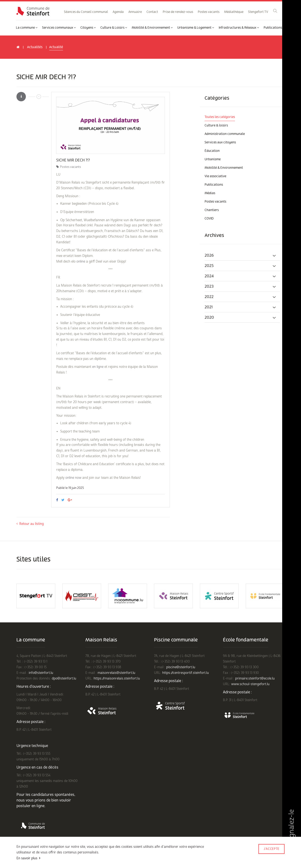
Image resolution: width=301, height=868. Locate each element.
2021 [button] (240, 307)
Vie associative (215, 176)
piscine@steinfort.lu (181, 667)
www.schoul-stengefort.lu (250, 684)
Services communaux (59, 28)
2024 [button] (240, 276)
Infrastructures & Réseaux (239, 28)
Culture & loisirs (216, 126)
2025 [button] (240, 266)
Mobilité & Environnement (152, 28)
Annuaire (135, 12)
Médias (210, 193)
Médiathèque (234, 12)
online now (74, 478)
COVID (209, 219)
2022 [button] (240, 297)
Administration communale (225, 134)
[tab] (242, 255)
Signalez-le (291, 832)
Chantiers (212, 210)
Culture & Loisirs (114, 28)
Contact (152, 12)
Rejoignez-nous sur (30, 862)
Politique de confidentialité (70, 856)
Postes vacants (209, 12)
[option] (111, 125)
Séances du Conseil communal (86, 12)
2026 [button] (240, 255)
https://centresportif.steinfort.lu (186, 673)
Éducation (212, 151)
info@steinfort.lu (41, 673)
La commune (27, 28)
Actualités (35, 47)
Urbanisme (213, 159)
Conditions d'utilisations (32, 856)
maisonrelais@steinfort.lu (116, 673)
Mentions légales (103, 856)
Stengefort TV (258, 12)
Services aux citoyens (220, 142)
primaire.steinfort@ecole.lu (255, 678)
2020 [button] (240, 318)
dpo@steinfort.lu (64, 678)
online (81, 261)
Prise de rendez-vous (178, 12)
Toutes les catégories (220, 117)
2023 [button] (240, 287)
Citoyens (88, 28)
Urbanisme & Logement (196, 28)
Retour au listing (30, 524)
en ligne (98, 367)
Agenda (118, 12)
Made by (271, 855)
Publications (274, 28)
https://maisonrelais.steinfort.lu (117, 678)
